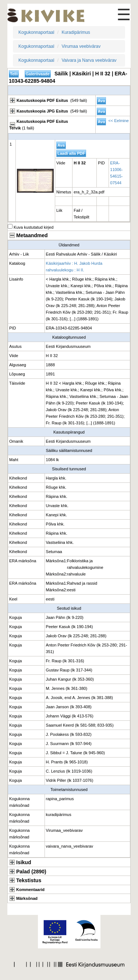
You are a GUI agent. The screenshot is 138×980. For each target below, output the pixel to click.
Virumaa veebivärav (81, 46)
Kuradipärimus (76, 32)
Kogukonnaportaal (36, 32)
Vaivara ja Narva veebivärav (89, 60)
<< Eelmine (118, 121)
